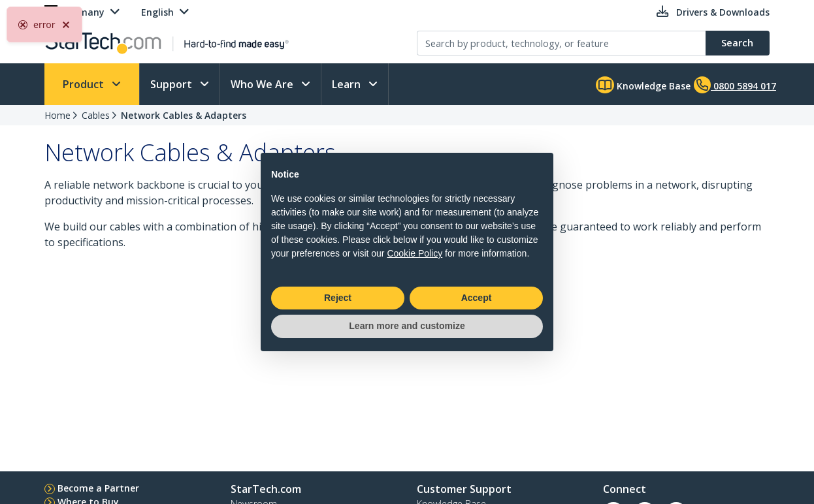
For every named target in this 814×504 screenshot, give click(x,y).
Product (85, 84)
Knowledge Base (643, 85)
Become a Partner (98, 488)
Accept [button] (477, 298)
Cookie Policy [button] (415, 253)
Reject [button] (338, 298)
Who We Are (263, 84)
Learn (348, 84)
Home (57, 115)
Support (172, 84)
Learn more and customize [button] (407, 326)
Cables (96, 115)
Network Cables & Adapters (184, 115)
